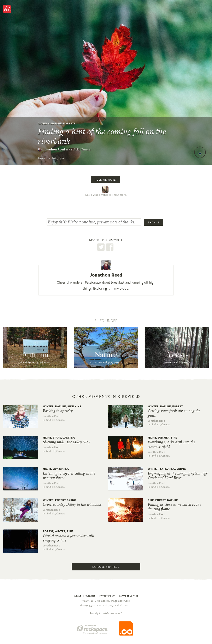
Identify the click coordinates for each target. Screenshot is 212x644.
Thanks (154, 222)
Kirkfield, (80, 149)
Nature (56, 123)
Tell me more (105, 180)
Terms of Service (128, 596)
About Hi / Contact (85, 596)
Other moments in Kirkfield (106, 397)
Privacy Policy (107, 596)
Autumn (44, 123)
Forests (69, 123)
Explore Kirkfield (106, 567)
